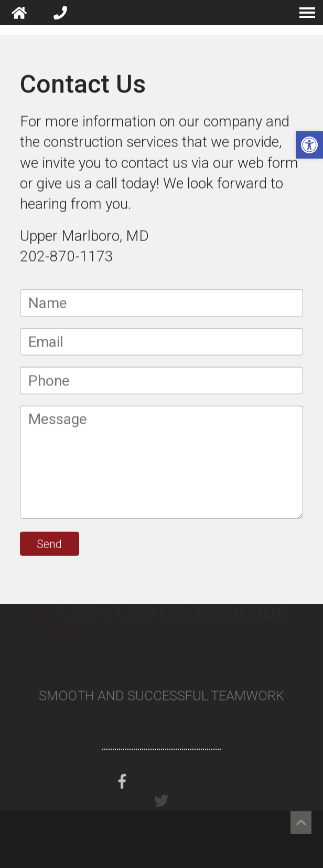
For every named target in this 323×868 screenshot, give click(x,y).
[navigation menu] (307, 13)
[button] (309, 145)
